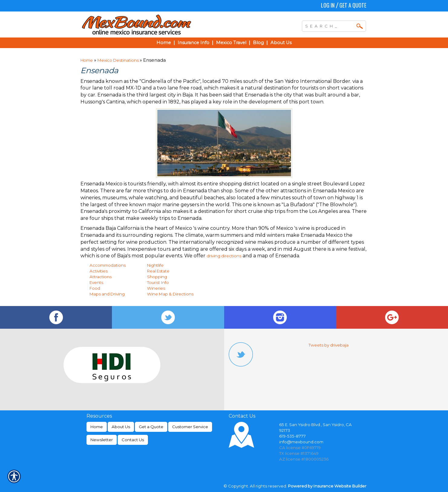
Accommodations (108, 265)
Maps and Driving (107, 294)
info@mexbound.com (301, 442)
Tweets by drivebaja (329, 345)
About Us (121, 427)
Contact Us (133, 440)
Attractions (101, 277)
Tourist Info (158, 282)
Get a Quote (353, 5)
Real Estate (158, 271)
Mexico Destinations (119, 60)
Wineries (156, 288)
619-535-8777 (293, 436)
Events (96, 282)
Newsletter (102, 440)
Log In (328, 5)
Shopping (157, 277)
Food (95, 288)
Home (87, 60)
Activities (99, 271)
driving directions (224, 256)
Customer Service (190, 427)
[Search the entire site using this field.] (329, 25)
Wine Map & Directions (170, 294)
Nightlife (155, 265)
